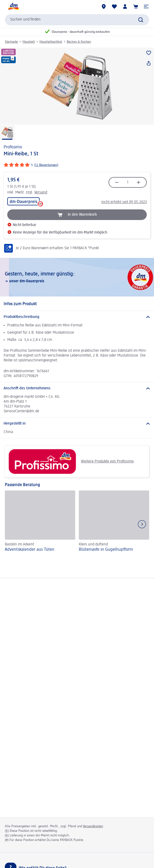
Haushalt (29, 42)
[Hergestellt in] (77, 424)
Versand (41, 193)
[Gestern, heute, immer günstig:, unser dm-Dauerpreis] (77, 277)
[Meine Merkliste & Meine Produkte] (114, 7)
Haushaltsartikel (51, 42)
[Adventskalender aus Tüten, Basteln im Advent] (40, 522)
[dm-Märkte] (104, 7)
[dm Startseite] (13, 7)
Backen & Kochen (79, 42)
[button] (146, 7)
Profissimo (13, 147)
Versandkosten (93, 826)
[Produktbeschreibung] (77, 317)
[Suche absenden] (141, 20)
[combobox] (77, 20)
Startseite (11, 42)
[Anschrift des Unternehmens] (77, 388)
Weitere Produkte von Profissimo (71, 462)
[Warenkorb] (136, 7)
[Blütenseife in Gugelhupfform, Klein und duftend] (114, 522)
